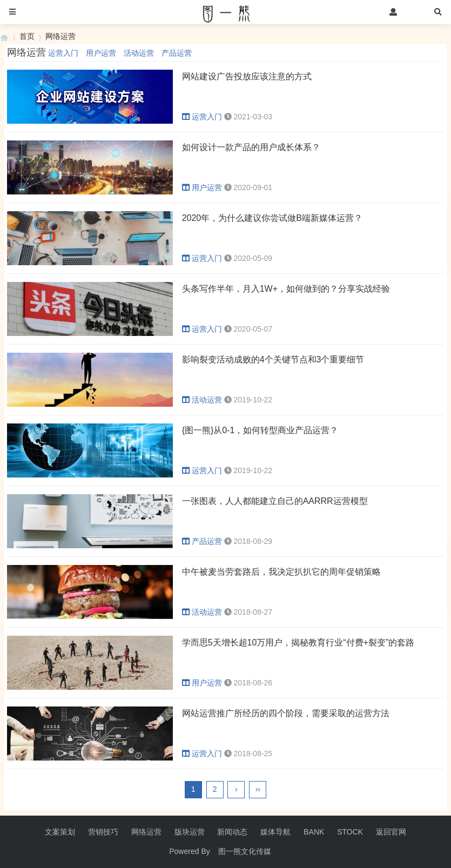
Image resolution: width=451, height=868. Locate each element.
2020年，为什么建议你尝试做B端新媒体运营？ (272, 218)
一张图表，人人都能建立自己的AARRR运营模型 (275, 501)
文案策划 (60, 832)
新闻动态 (232, 832)
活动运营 (139, 53)
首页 (27, 36)
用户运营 (101, 53)
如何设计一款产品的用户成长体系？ (251, 147)
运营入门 (63, 53)
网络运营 (60, 36)
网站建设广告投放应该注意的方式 (247, 76)
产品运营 (177, 53)
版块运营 (190, 832)
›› (258, 789)
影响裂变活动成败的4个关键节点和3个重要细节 (273, 359)
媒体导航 (275, 832)
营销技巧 (103, 832)
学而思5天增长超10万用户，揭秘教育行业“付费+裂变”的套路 (298, 642)
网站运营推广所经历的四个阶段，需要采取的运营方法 (286, 713)
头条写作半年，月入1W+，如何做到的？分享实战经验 (286, 289)
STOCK (350, 832)
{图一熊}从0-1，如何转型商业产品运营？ (260, 430)
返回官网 (391, 832)
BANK (314, 832)
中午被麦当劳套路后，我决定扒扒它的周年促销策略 (281, 572)
